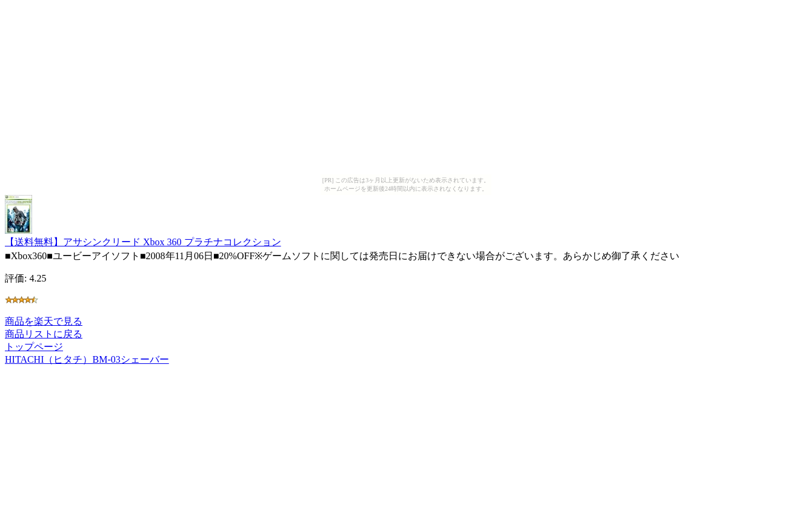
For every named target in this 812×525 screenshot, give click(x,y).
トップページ (34, 347)
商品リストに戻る (44, 334)
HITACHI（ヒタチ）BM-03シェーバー (87, 359)
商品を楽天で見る (44, 321)
